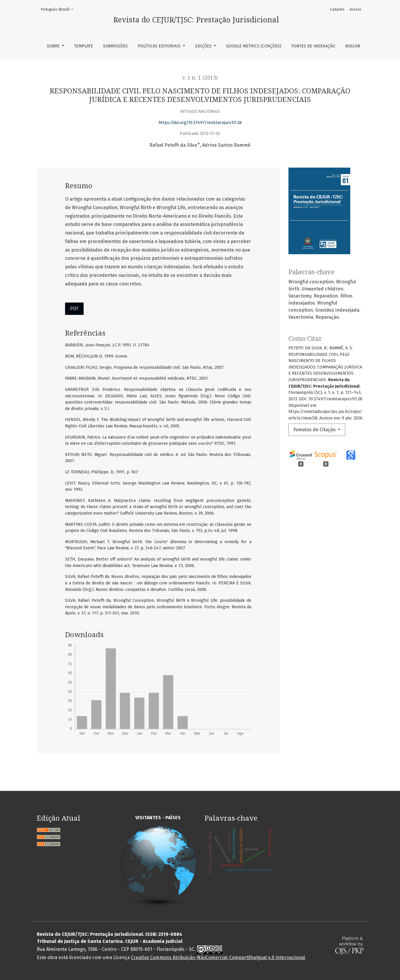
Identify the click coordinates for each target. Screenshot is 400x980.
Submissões (115, 46)
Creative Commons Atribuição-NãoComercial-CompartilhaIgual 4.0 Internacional (218, 957)
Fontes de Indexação (313, 46)
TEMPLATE (84, 46)
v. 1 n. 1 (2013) (200, 78)
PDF (74, 309)
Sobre (54, 46)
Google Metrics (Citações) (254, 46)
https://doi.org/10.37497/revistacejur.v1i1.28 (200, 123)
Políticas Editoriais (160, 46)
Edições (204, 46)
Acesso (355, 9)
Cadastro (337, 9)
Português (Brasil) (59, 9)
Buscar (353, 46)
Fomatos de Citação (315, 430)
